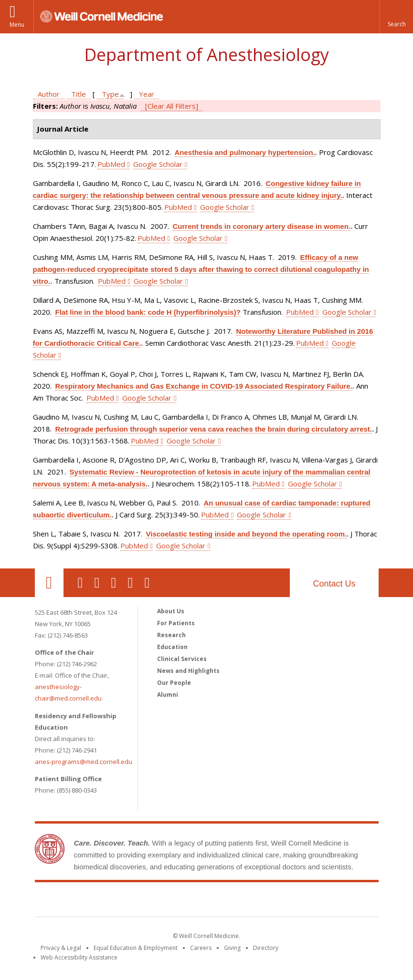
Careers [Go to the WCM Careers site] (201, 948)
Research (171, 635)
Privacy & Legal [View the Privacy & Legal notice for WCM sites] (61, 948)
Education (172, 647)
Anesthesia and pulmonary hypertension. (245, 152)
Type (110, 94)
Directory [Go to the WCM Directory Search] (266, 948)
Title (79, 94)
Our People (174, 683)
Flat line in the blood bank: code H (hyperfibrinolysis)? (148, 312)
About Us (171, 611)
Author (49, 94)
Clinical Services (182, 659)
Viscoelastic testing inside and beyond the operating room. (247, 534)
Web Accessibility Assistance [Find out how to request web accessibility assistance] (79, 957)
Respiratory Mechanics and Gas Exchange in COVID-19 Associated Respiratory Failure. (204, 386)
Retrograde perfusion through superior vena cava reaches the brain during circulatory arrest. (214, 429)
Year (147, 94)
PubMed (111, 164)
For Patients (176, 623)
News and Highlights (188, 671)
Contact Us (334, 584)
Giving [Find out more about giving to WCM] (232, 948)
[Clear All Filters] (172, 106)
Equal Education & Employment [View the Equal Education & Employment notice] (136, 948)
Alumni (168, 695)
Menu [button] (17, 25)
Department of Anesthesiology (206, 55)
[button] (396, 17)
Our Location (49, 583)
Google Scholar (158, 164)
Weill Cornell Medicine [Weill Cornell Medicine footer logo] (207, 901)
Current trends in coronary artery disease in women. (262, 226)
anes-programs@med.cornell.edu (84, 762)
